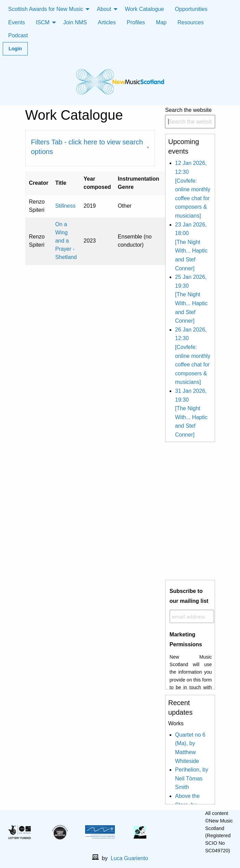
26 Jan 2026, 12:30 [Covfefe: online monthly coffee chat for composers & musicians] (193, 356)
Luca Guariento (129, 858)
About (104, 9)
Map (161, 22)
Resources (190, 22)
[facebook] (175, 832)
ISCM (43, 22)
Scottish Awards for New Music (46, 9)
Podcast (18, 35)
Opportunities (191, 9)
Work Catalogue (144, 9)
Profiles (136, 22)
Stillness (65, 206)
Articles (107, 22)
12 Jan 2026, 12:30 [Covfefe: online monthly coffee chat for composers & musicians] (193, 189)
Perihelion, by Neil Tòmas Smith (192, 778)
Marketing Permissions (186, 639)
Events (17, 22)
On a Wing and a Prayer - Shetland (66, 241)
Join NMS (75, 22)
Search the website (190, 118)
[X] (186, 832)
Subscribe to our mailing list (189, 596)
